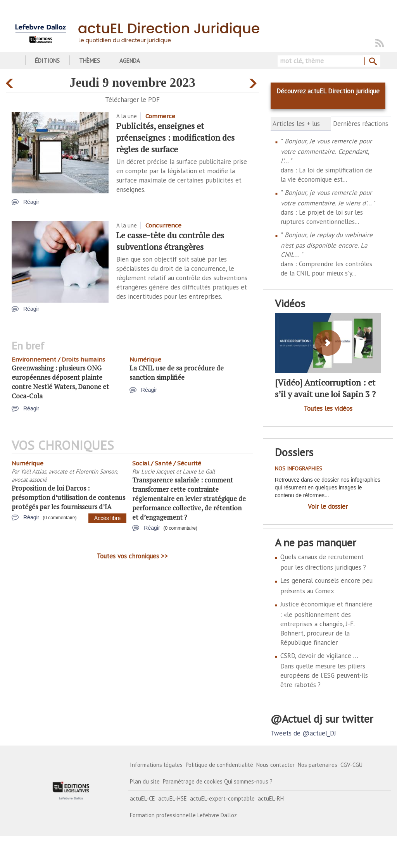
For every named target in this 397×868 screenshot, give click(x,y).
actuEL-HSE (173, 798)
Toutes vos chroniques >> (132, 556)
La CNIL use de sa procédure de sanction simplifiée (177, 373)
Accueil (15, 61)
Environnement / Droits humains (58, 359)
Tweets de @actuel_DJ (303, 733)
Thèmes (90, 61)
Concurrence (163, 225)
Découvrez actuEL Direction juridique (328, 91)
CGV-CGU (351, 765)
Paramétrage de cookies (193, 781)
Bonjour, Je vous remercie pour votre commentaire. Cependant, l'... (326, 151)
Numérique (145, 359)
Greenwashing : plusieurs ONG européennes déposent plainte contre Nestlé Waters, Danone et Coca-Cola (60, 382)
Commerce (160, 116)
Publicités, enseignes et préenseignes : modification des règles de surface (175, 137)
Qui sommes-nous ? (248, 781)
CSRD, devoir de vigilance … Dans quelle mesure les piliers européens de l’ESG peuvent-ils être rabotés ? (324, 670)
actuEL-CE (142, 798)
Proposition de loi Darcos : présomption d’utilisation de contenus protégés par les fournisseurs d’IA (68, 497)
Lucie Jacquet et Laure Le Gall (178, 471)
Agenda (130, 61)
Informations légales (156, 765)
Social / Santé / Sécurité (167, 463)
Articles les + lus (296, 124)
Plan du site (145, 781)
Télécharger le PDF (132, 100)
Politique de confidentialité (219, 765)
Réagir (31, 202)
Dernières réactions (361, 124)
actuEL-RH (271, 798)
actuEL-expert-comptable (222, 798)
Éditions (47, 61)
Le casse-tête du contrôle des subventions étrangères (170, 241)
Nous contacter (275, 765)
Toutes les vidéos (328, 408)
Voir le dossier (328, 506)
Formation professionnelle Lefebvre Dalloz (183, 815)
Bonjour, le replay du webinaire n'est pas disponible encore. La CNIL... (327, 245)
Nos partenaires (318, 765)
